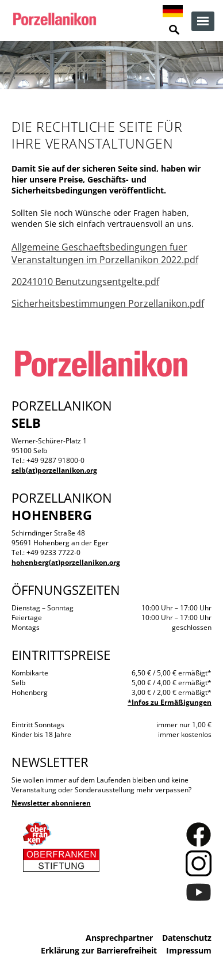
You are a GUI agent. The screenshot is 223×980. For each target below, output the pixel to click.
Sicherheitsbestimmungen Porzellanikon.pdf (108, 303)
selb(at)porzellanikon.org (54, 470)
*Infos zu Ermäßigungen (170, 702)
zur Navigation (203, 21)
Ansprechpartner (119, 938)
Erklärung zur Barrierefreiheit (99, 950)
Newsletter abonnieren (51, 803)
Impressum (189, 950)
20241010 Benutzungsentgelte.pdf (85, 282)
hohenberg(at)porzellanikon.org (66, 562)
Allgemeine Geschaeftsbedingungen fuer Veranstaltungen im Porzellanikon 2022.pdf (105, 253)
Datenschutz (187, 938)
